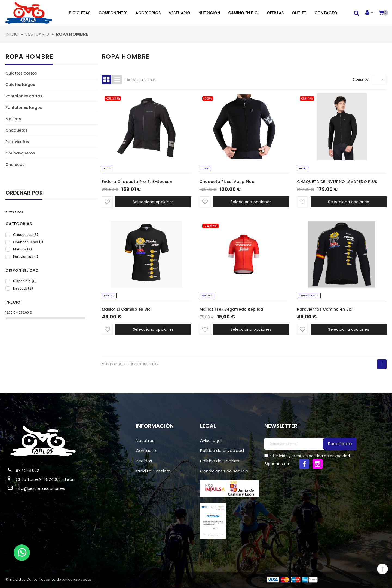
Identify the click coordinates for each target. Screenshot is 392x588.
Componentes (113, 13)
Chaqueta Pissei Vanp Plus (227, 182)
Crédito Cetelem (153, 471)
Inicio (108, 168)
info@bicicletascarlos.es (40, 489)
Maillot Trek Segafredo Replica (231, 310)
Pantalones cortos (24, 96)
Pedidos (144, 461)
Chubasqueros (20, 153)
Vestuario (180, 13)
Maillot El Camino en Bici (127, 310)
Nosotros (145, 441)
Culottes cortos (21, 73)
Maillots (13, 119)
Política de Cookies (220, 461)
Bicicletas (80, 13)
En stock (23, 289)
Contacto (326, 13)
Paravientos (17, 142)
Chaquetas (17, 130)
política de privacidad (329, 456)
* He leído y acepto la (309, 456)
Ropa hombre (29, 57)
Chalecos (15, 165)
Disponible (25, 281)
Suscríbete (340, 444)
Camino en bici (243, 13)
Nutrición (209, 13)
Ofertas (275, 13)
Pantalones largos (24, 107)
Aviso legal (211, 441)
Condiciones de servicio (224, 471)
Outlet (299, 13)
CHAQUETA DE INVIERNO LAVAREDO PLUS (337, 182)
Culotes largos (20, 85)
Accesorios (148, 13)
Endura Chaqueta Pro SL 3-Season (137, 182)
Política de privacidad (222, 451)
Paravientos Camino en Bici (325, 310)
